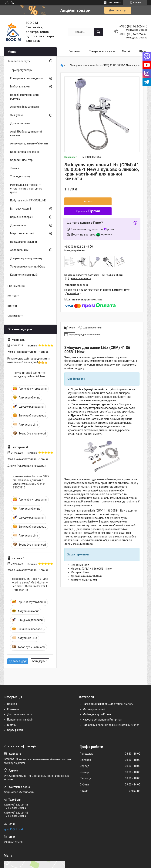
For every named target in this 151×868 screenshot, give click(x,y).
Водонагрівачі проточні (25, 152)
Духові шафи (18, 225)
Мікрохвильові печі (22, 233)
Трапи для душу (20, 176)
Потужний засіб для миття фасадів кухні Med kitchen (29, 375)
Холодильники (19, 250)
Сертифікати (15, 316)
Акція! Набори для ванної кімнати (26, 133)
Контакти (13, 296)
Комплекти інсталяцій (24, 275)
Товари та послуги (101, 51)
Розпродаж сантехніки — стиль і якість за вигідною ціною (26, 188)
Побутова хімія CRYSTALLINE (28, 200)
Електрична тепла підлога (26, 78)
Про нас (12, 704)
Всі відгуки (39, 661)
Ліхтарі (15, 168)
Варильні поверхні (22, 217)
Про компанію (16, 286)
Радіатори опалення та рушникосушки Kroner (111, 725)
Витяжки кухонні (20, 209)
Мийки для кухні (20, 87)
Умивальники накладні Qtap (28, 267)
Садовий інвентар (21, 160)
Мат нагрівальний (94, 709)
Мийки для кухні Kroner (97, 714)
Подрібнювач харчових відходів (25, 97)
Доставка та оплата (20, 714)
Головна (74, 51)
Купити (88, 201)
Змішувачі (16, 115)
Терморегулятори (21, 70)
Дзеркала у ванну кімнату (26, 258)
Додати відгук (18, 661)
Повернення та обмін (20, 720)
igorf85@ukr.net (13, 829)
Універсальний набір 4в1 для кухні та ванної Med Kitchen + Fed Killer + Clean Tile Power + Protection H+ (30, 584)
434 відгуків (115, 3)
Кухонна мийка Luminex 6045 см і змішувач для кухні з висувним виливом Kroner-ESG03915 (31, 482)
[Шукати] (98, 32)
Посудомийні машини (23, 242)
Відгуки (12, 306)
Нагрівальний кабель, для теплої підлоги (108, 704)
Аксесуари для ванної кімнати (29, 143)
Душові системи (20, 123)
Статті (126, 51)
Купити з (88, 211)
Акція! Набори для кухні (25, 107)
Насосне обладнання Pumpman (102, 720)
